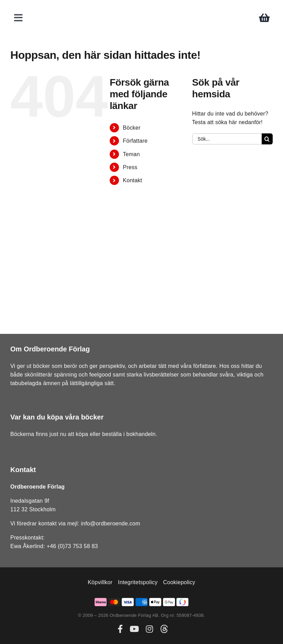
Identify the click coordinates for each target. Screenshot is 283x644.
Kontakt (132, 180)
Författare (135, 141)
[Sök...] (227, 139)
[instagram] (149, 629)
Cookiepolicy (179, 582)
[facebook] (120, 629)
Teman (131, 154)
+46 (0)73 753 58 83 (72, 546)
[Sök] (267, 139)
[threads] (164, 629)
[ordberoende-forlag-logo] (141, 7)
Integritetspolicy (138, 582)
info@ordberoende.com (110, 523)
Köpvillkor (100, 582)
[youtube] (134, 629)
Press (130, 167)
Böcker (132, 128)
